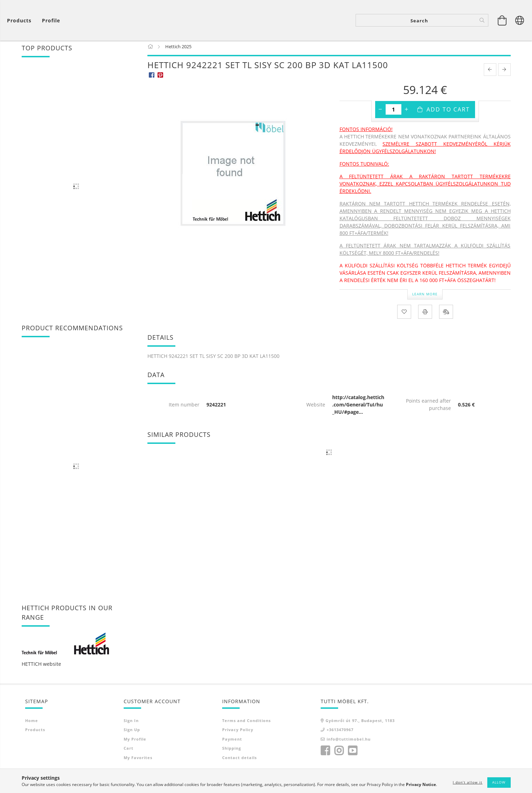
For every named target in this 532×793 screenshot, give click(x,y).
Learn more (425, 298)
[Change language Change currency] (520, 21)
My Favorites (138, 761)
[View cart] (21, 21)
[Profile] (51, 21)
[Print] (425, 316)
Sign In (131, 724)
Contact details (239, 761)
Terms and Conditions (246, 724)
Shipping (232, 752)
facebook (325, 755)
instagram (339, 755)
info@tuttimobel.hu (349, 743)
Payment (232, 743)
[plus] (407, 113)
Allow (499, 782)
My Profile (135, 743)
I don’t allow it (468, 782)
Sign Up (132, 734)
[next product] (504, 73)
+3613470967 (340, 734)
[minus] (380, 113)
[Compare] (446, 316)
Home (32, 724)
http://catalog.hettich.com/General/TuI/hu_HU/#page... (358, 408)
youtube (352, 755)
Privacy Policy (238, 734)
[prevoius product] (490, 73)
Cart (129, 752)
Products (35, 734)
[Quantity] (393, 113)
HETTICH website (41, 668)
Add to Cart (448, 113)
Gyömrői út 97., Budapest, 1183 (360, 724)
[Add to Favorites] (404, 316)
